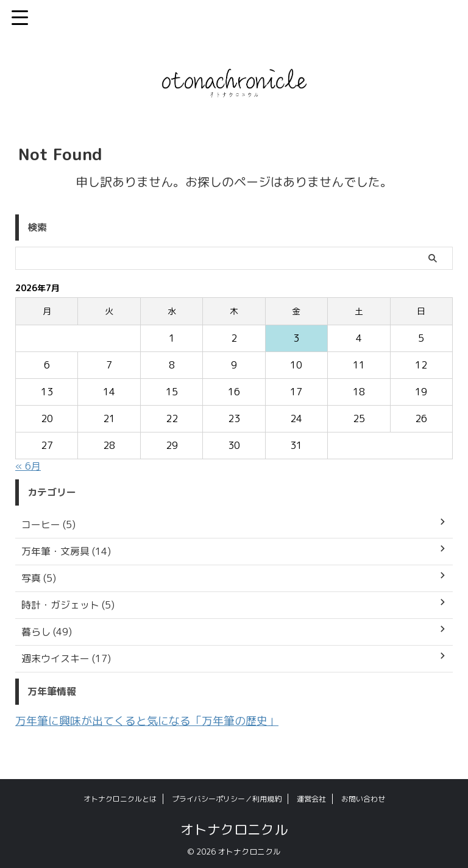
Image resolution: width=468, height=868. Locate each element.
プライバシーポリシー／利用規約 (227, 798)
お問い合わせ (363, 798)
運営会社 (311, 798)
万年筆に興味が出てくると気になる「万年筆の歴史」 (161, 720)
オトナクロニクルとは (120, 798)
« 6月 (28, 466)
